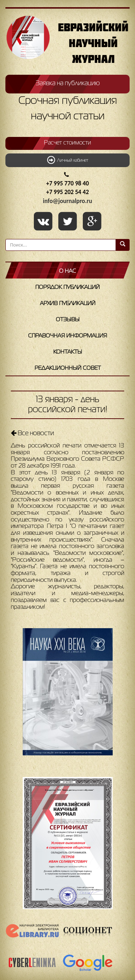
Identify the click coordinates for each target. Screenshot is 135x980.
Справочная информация (67, 336)
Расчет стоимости (67, 143)
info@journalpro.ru (67, 201)
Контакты (68, 352)
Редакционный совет (68, 368)
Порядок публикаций (67, 287)
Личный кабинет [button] (68, 160)
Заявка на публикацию (68, 83)
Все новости (32, 433)
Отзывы (68, 320)
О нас (67, 271)
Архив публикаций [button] (68, 304)
